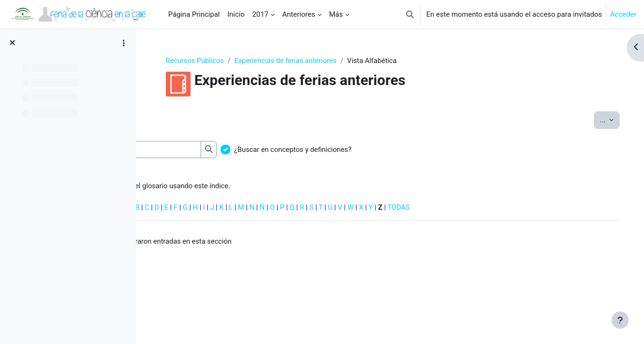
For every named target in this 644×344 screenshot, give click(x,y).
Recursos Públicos (221, 61)
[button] (410, 14)
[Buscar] (209, 150)
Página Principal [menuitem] (194, 14)
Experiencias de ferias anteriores (313, 61)
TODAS (464, 208)
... (600, 120)
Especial (168, 208)
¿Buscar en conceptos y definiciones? (355, 150)
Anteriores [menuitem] (299, 14)
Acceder (623, 14)
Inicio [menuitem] (236, 14)
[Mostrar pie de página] (620, 320)
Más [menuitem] (336, 14)
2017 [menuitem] (260, 14)
